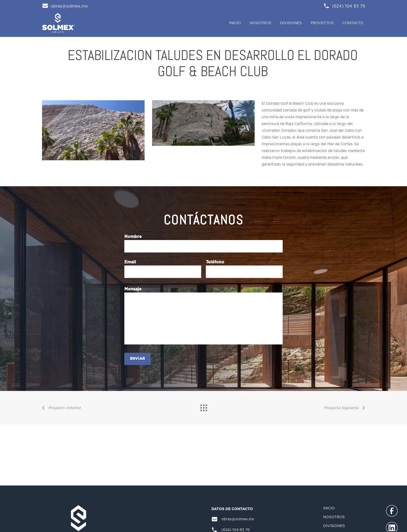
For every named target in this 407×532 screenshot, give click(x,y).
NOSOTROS (334, 518)
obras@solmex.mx (65, 6)
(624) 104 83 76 (344, 6)
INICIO (329, 509)
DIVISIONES (334, 527)
